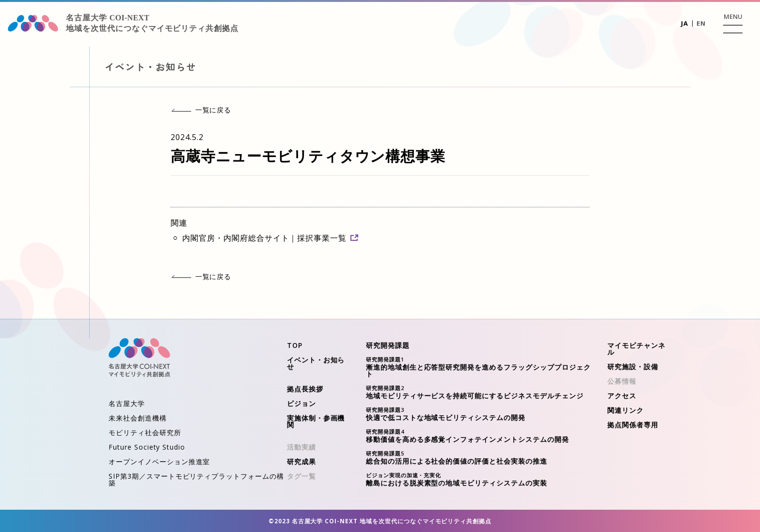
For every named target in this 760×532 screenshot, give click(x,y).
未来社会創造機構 (138, 418)
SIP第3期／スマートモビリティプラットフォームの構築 (196, 479)
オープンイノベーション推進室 (159, 462)
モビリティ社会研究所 (145, 432)
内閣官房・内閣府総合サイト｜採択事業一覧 (270, 238)
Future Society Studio (147, 447)
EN (701, 23)
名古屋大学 (127, 403)
